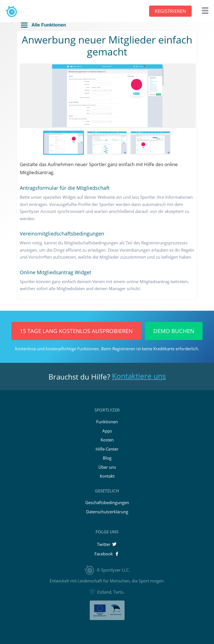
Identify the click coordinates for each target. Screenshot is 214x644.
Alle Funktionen (43, 25)
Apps (107, 431)
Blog (107, 458)
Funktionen (107, 422)
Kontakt (107, 476)
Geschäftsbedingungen (107, 502)
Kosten (107, 440)
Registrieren (170, 11)
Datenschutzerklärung (107, 512)
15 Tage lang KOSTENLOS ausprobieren (76, 331)
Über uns (107, 467)
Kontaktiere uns (139, 376)
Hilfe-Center (107, 449)
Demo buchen (174, 331)
